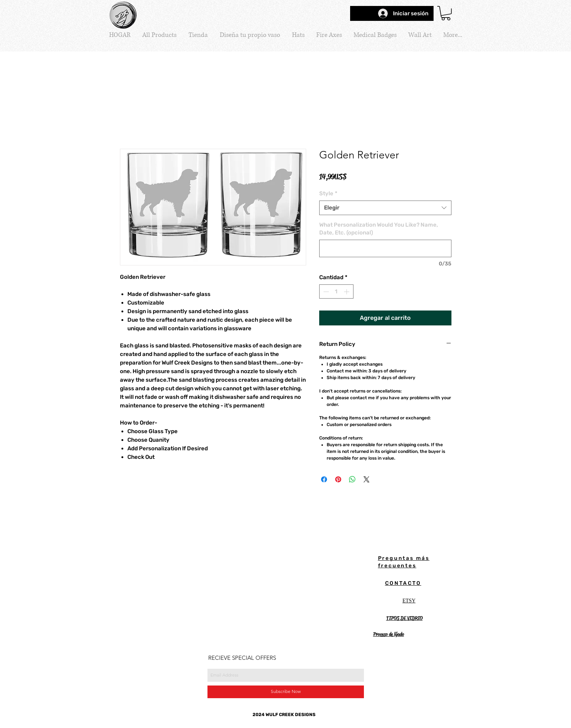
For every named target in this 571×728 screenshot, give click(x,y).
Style (328, 193)
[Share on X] (367, 479)
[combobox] (385, 208)
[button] (446, 13)
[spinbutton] (336, 292)
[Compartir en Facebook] (324, 479)
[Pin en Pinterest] (338, 479)
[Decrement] (325, 292)
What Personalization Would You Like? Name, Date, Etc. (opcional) (379, 229)
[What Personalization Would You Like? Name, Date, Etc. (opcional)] (385, 248)
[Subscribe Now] (286, 692)
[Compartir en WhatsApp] (352, 479)
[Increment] (347, 292)
